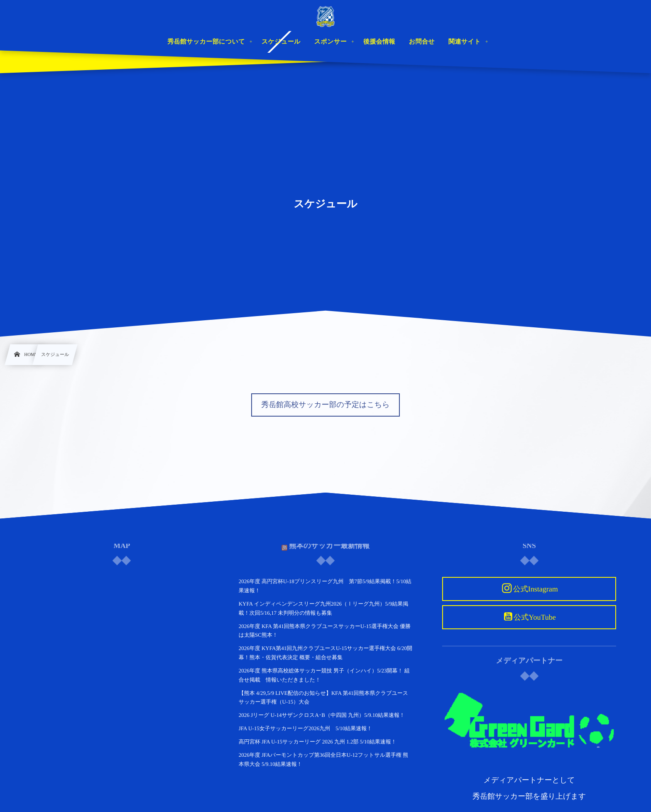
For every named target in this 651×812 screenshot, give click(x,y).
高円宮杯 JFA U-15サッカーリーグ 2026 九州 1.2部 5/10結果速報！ (318, 742)
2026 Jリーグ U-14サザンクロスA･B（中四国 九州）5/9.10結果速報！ (322, 715)
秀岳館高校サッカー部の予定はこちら (325, 405)
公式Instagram (536, 589)
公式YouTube (535, 617)
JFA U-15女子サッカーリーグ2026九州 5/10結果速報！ (306, 728)
